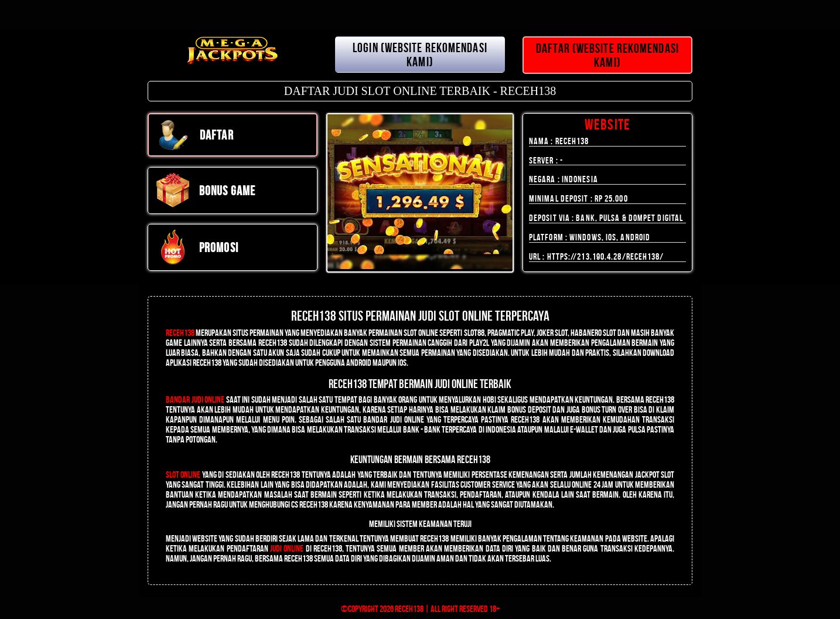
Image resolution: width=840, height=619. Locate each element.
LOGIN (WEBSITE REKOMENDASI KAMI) (420, 55)
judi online (287, 548)
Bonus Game (205, 191)
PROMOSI (197, 247)
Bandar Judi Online (195, 399)
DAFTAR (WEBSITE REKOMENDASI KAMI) (607, 55)
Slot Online (183, 475)
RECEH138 (180, 333)
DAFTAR (195, 135)
